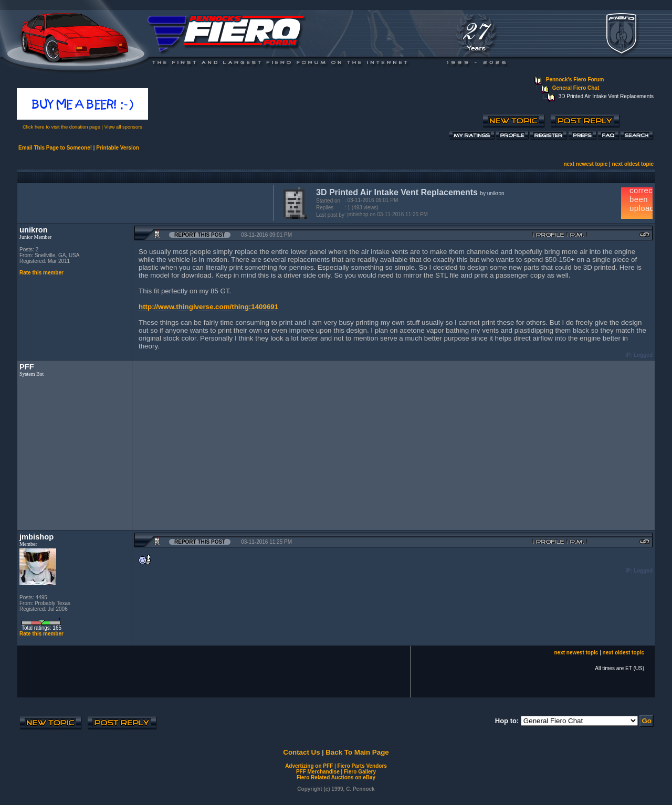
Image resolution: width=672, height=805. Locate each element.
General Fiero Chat (576, 88)
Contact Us (301, 752)
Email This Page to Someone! (55, 148)
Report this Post (200, 235)
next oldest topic (633, 164)
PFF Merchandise (318, 772)
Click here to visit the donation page (61, 127)
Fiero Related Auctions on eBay (336, 777)
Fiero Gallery (360, 772)
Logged (643, 355)
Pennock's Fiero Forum (575, 80)
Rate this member (41, 273)
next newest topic (585, 164)
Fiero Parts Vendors (362, 766)
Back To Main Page (357, 752)
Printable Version (118, 148)
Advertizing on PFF (309, 766)
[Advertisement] (143, 202)
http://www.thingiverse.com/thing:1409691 (208, 307)
